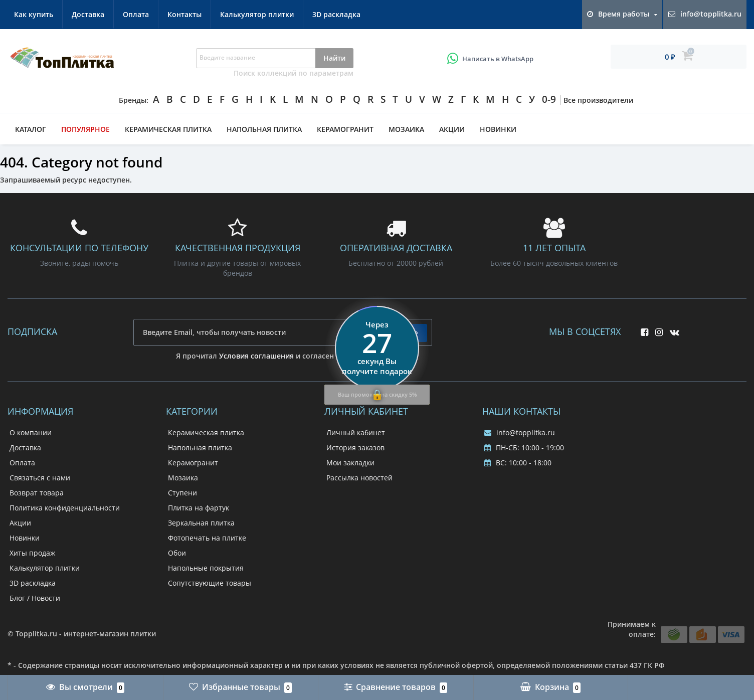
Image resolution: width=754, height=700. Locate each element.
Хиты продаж (32, 553)
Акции (452, 129)
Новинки (498, 129)
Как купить (34, 14)
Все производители (598, 100)
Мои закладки (350, 463)
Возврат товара (37, 493)
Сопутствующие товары (210, 583)
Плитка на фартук (199, 508)
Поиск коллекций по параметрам (294, 73)
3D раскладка (336, 14)
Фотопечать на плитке (207, 538)
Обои (177, 553)
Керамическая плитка (168, 129)
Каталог (31, 129)
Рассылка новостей (359, 478)
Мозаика (406, 129)
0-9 (549, 99)
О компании (31, 432)
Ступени (182, 493)
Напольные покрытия (206, 568)
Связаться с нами (40, 478)
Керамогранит (345, 129)
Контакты (184, 14)
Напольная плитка (264, 129)
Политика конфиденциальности (65, 508)
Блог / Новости (35, 598)
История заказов (355, 448)
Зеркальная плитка (201, 523)
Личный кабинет (356, 432)
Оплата (136, 14)
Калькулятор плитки (257, 14)
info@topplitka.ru (520, 432)
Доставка (88, 14)
